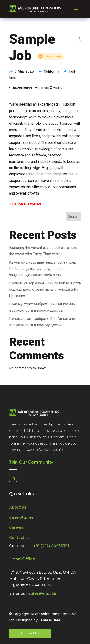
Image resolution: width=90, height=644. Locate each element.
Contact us (19, 538)
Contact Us (30, 633)
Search (73, 217)
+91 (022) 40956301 (51, 546)
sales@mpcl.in (43, 593)
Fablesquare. (50, 620)
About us (18, 507)
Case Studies (21, 517)
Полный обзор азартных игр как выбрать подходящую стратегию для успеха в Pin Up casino (45, 289)
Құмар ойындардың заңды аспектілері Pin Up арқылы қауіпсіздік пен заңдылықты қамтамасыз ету (43, 269)
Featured (54, 56)
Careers (16, 527)
